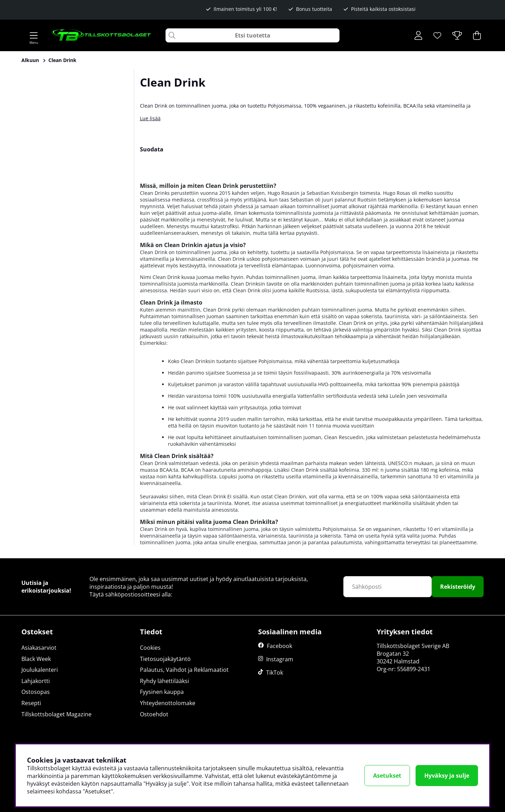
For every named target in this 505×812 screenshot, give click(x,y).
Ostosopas (36, 692)
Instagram (280, 659)
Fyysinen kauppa (162, 692)
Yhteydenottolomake (168, 703)
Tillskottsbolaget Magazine (56, 714)
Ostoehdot (154, 714)
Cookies (150, 648)
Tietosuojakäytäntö (165, 659)
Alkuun (30, 60)
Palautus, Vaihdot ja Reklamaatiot (184, 670)
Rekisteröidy (458, 587)
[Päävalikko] (34, 35)
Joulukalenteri (40, 670)
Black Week (36, 659)
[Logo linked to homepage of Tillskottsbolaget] (102, 35)
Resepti (31, 703)
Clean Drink (62, 60)
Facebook (280, 646)
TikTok (275, 673)
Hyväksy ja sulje (447, 776)
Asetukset (387, 776)
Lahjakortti (36, 681)
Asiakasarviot (39, 648)
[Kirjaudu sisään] (418, 35)
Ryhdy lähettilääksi (164, 681)
